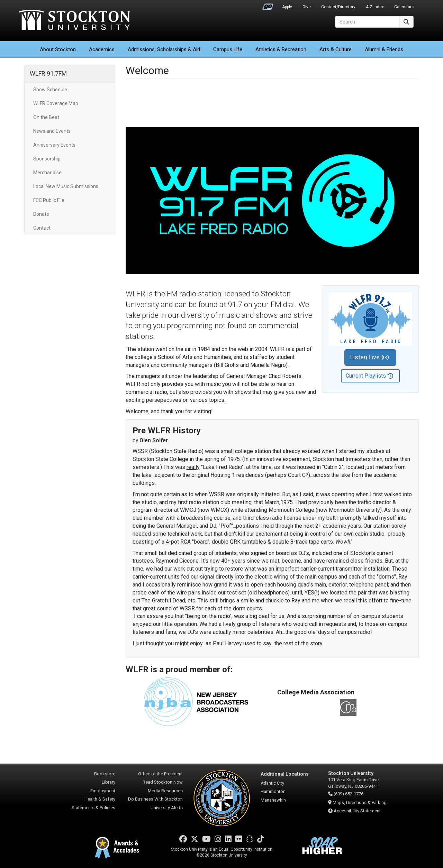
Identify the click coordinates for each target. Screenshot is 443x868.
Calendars (404, 7)
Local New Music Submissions (66, 186)
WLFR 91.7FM (48, 73)
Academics (102, 49)
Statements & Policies (93, 808)
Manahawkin (273, 800)
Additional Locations (285, 774)
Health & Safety (100, 799)
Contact (42, 228)
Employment (103, 791)
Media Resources (165, 791)
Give (307, 7)
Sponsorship (47, 159)
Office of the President (160, 774)
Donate (41, 214)
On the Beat (46, 117)
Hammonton (273, 791)
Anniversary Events (54, 145)
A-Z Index (375, 7)
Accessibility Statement (357, 811)
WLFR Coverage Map (56, 103)
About (58, 49)
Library (109, 782)
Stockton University (74, 21)
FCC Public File (49, 200)
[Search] (367, 22)
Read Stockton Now (163, 782)
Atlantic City (272, 783)
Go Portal (268, 5)
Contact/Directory (338, 7)
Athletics (281, 49)
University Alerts (167, 808)
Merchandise (47, 173)
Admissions (164, 49)
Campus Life (228, 49)
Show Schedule (50, 90)
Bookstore (105, 774)
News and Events (52, 131)
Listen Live (369, 357)
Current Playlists (369, 376)
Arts (336, 49)
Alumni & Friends (384, 49)
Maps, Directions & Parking (360, 802)
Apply (287, 7)
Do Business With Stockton (155, 799)
